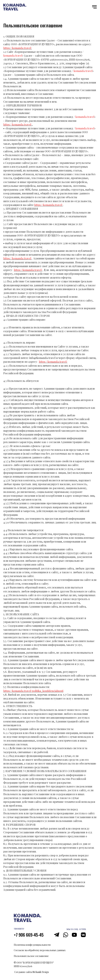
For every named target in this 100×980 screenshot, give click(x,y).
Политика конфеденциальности (32, 945)
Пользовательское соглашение (31, 956)
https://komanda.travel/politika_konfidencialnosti (33, 691)
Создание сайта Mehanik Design (31, 972)
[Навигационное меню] (94, 7)
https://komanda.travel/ (18, 48)
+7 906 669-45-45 (29, 935)
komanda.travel (13, 56)
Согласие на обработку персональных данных (40, 950)
